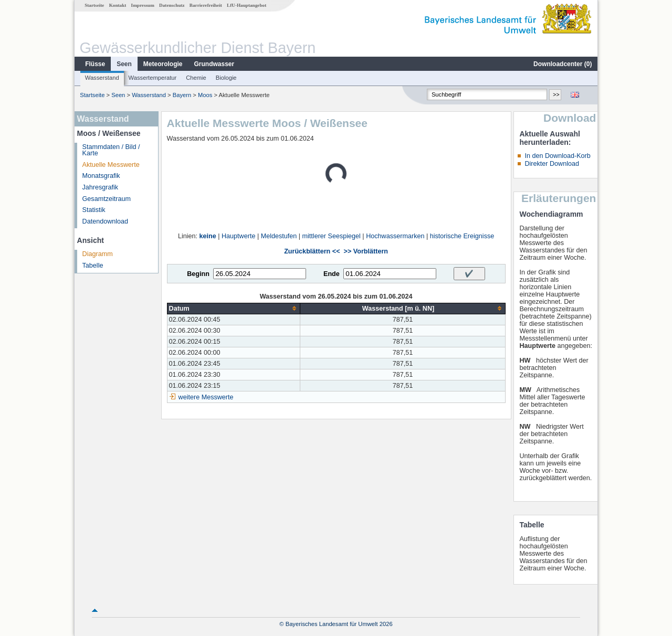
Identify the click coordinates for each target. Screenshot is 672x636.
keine (208, 236)
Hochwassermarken (395, 236)
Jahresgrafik (101, 187)
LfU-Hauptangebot (246, 5)
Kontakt (118, 5)
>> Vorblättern (366, 251)
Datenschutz (172, 5)
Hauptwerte (238, 236)
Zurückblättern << (312, 251)
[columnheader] (234, 308)
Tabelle (93, 266)
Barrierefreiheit (206, 5)
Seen (124, 64)
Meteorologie (163, 64)
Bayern (182, 95)
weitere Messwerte (206, 397)
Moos (205, 95)
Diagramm (98, 254)
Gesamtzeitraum (107, 199)
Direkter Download (552, 164)
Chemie (196, 78)
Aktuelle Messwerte (111, 165)
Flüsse (95, 64)
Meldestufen (279, 236)
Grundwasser (214, 64)
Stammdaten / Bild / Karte (111, 150)
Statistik (94, 210)
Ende (332, 274)
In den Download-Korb (557, 156)
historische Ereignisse (462, 236)
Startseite (94, 5)
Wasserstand (102, 78)
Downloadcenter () (563, 64)
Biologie (226, 78)
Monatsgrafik (101, 176)
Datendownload (106, 221)
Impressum (143, 5)
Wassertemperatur (153, 78)
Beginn (198, 274)
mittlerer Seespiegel (332, 236)
